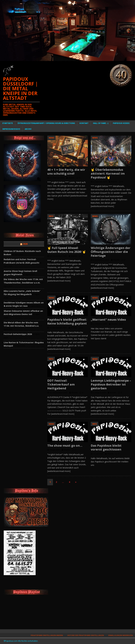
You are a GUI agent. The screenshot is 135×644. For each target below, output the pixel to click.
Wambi (72, 178)
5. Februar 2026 (100, 182)
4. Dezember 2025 (101, 260)
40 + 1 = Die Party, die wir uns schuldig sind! (66, 172)
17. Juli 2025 (98, 454)
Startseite (8, 123)
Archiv (28, 129)
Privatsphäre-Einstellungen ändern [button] (47, 635)
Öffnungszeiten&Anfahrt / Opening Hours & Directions (46, 123)
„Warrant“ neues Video (108, 320)
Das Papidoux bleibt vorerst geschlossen (106, 447)
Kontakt (84, 123)
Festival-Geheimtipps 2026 (18, 334)
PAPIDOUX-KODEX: (121, 123)
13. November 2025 (58, 328)
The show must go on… (65, 446)
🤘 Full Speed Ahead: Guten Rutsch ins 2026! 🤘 (67, 250)
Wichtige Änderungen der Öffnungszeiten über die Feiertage (111, 252)
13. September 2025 (59, 392)
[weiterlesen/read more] (102, 206)
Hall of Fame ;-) (101, 123)
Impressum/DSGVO (11, 129)
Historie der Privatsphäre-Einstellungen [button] (86, 635)
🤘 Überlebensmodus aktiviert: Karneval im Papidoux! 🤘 (108, 173)
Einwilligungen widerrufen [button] (121, 635)
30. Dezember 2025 (58, 256)
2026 (25, 244)
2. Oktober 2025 (100, 324)
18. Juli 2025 (55, 450)
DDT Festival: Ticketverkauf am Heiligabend (61, 384)
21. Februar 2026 (57, 178)
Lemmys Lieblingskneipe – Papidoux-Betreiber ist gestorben (111, 384)
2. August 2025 (100, 392)
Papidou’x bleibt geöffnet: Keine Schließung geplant (67, 321)
